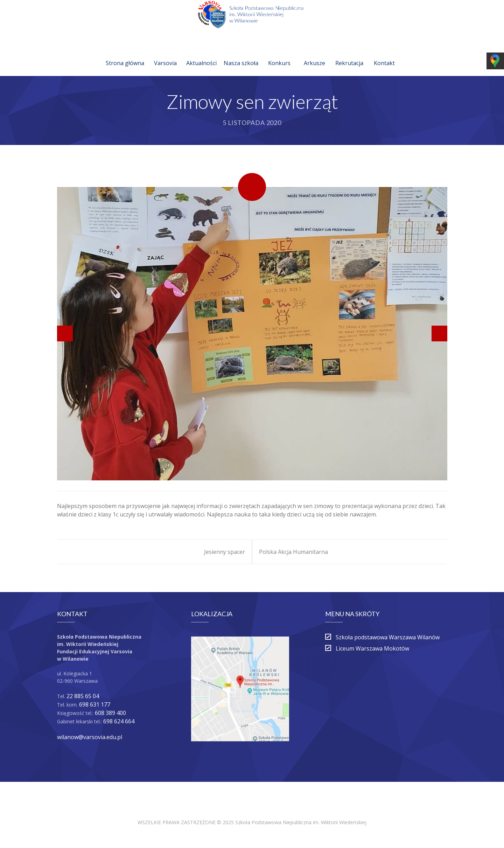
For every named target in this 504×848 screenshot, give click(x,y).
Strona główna (125, 55)
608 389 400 (110, 713)
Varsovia (165, 55)
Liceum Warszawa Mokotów (372, 648)
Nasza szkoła (241, 55)
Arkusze (314, 55)
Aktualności (201, 55)
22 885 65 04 (83, 696)
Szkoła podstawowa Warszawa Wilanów (388, 637)
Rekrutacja (349, 55)
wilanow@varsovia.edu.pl (90, 737)
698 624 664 (119, 721)
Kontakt (384, 55)
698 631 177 (95, 704)
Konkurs (279, 55)
